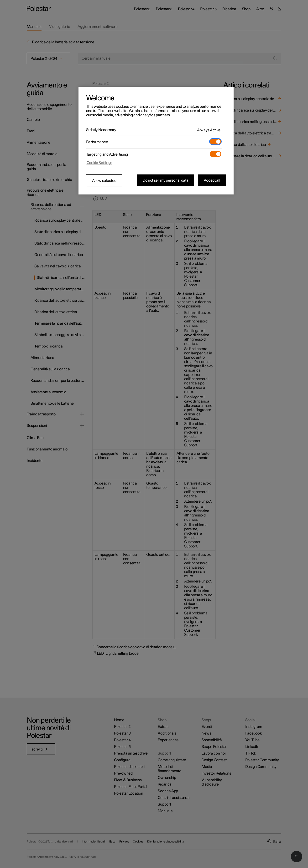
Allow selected (104, 181)
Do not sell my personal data (166, 180)
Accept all (212, 180)
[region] (156, 141)
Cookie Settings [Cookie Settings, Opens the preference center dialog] (99, 163)
